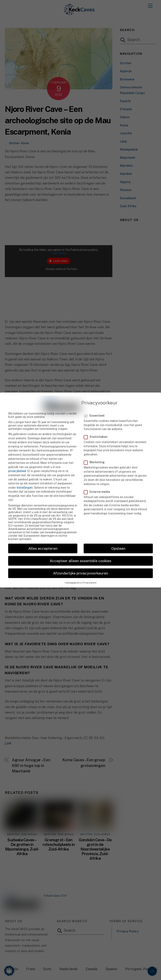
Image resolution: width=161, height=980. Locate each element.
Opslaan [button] (118, 541)
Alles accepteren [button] (43, 541)
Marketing (97, 454)
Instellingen (25, 480)
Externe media (99, 484)
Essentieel (97, 408)
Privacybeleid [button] (90, 575)
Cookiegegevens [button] (73, 575)
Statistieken (98, 429)
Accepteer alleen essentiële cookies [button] (80, 553)
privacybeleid (17, 463)
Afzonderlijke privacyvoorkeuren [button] (81, 565)
